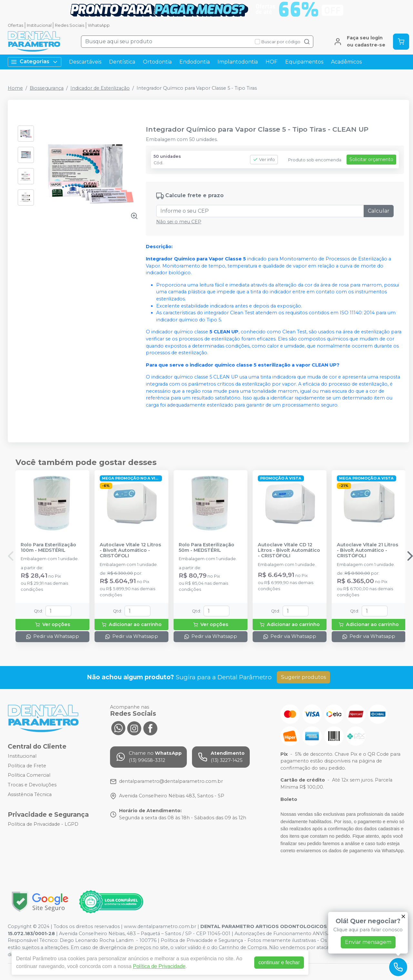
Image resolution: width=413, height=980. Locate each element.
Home (15, 88)
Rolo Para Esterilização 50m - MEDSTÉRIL (206, 548)
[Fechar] (403, 916)
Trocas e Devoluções (32, 785)
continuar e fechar (279, 962)
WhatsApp (99, 25)
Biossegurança (47, 88)
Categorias (35, 62)
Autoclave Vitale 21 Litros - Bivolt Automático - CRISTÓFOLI (368, 551)
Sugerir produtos (303, 677)
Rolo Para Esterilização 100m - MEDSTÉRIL (48, 548)
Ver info (264, 160)
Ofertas (15, 25)
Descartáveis (85, 62)
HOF (272, 62)
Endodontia (195, 62)
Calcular (379, 211)
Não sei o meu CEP (179, 222)
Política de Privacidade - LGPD (43, 824)
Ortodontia (157, 62)
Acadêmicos (346, 62)
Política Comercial (29, 775)
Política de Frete (27, 766)
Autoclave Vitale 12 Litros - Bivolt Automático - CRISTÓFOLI (130, 551)
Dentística (122, 62)
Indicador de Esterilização (100, 88)
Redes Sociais (70, 25)
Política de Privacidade (159, 966)
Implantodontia (238, 62)
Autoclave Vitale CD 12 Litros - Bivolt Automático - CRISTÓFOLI (289, 551)
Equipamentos (304, 62)
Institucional (39, 25)
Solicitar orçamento (371, 159)
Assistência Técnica (30, 794)
